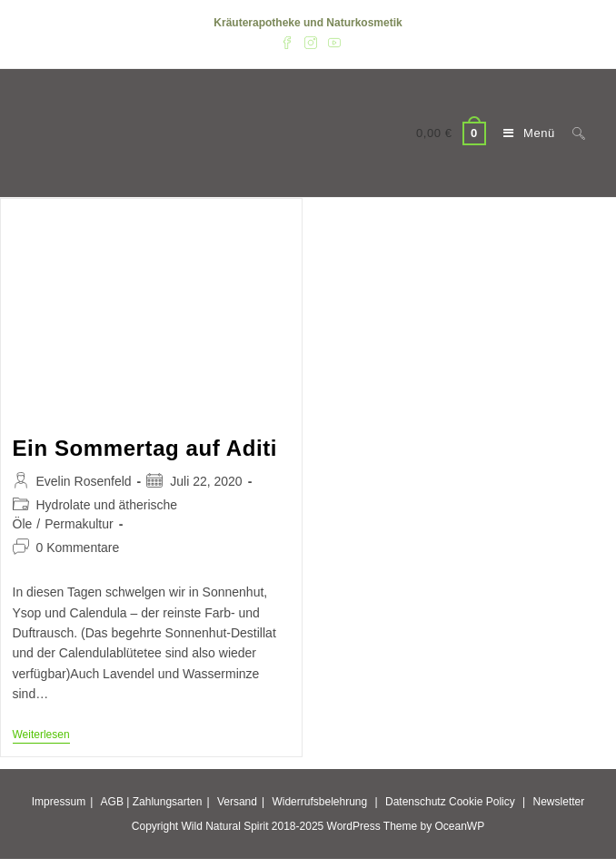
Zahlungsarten (168, 802)
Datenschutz (416, 802)
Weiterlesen (41, 736)
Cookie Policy (482, 802)
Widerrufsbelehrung (319, 802)
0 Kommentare (78, 547)
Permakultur (79, 524)
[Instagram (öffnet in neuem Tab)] (311, 42)
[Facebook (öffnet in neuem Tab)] (287, 42)
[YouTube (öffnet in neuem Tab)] (332, 42)
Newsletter (559, 802)
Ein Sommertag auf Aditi (145, 448)
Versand (237, 802)
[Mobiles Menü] (524, 133)
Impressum (59, 802)
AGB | (115, 802)
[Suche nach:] (572, 133)
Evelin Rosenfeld (84, 481)
